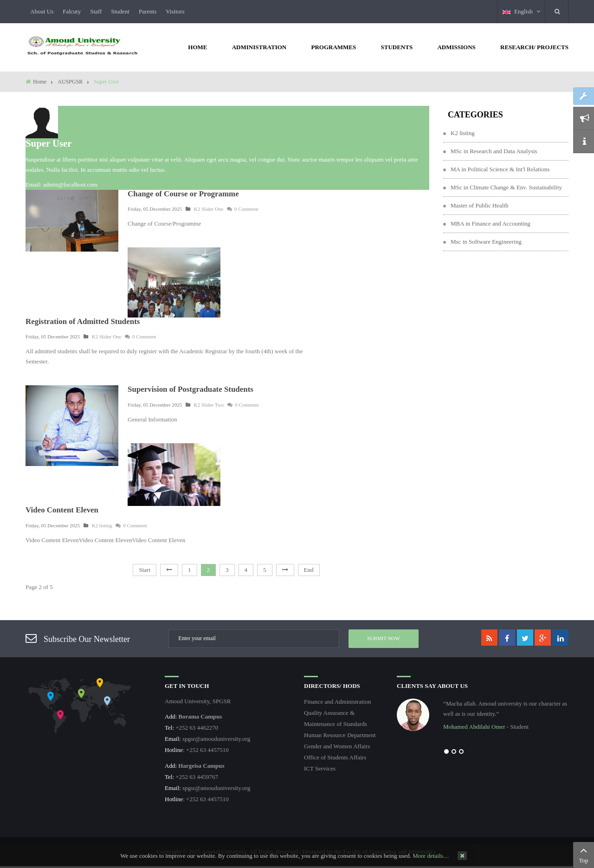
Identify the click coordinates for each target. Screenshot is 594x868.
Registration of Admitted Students (83, 321)
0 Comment (243, 209)
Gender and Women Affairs (337, 746)
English (521, 11)
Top (584, 854)
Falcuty (72, 11)
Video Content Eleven (62, 510)
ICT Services (320, 768)
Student (120, 11)
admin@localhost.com (70, 185)
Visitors (175, 11)
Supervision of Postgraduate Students (190, 389)
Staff (96, 11)
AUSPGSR (70, 82)
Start (145, 570)
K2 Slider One (209, 209)
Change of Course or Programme (183, 194)
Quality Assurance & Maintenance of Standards (336, 718)
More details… (431, 856)
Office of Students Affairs (335, 757)
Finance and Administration (337, 702)
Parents (148, 11)
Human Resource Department (340, 735)
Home (40, 82)
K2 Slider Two (209, 405)
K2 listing (102, 525)
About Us (42, 11)
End (309, 570)
